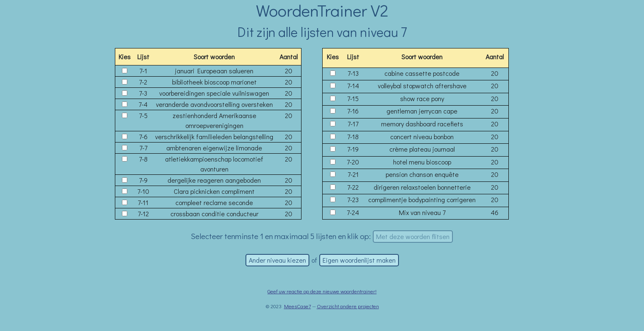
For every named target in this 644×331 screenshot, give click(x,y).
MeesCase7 (298, 306)
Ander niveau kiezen (277, 260)
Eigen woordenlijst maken (359, 260)
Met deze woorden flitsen (413, 236)
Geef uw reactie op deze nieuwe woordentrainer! (322, 291)
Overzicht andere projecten (348, 306)
